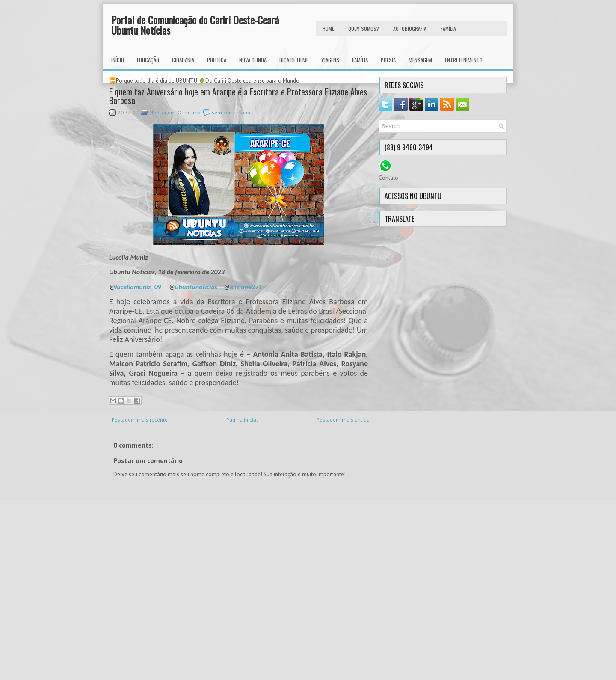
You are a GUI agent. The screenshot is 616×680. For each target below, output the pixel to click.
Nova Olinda (253, 60)
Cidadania (183, 60)
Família (360, 60)
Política (217, 60)
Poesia (388, 60)
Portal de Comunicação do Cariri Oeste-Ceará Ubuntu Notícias (195, 25)
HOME (328, 28)
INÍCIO (118, 60)
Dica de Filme (294, 60)
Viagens (330, 60)
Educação (148, 60)
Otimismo (189, 112)
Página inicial (242, 420)
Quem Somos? (364, 28)
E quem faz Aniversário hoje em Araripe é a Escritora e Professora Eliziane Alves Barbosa (238, 96)
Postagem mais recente (140, 420)
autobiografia (410, 28)
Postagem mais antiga (343, 420)
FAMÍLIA (448, 28)
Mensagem (420, 60)
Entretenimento (464, 60)
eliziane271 (246, 287)
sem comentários (232, 112)
